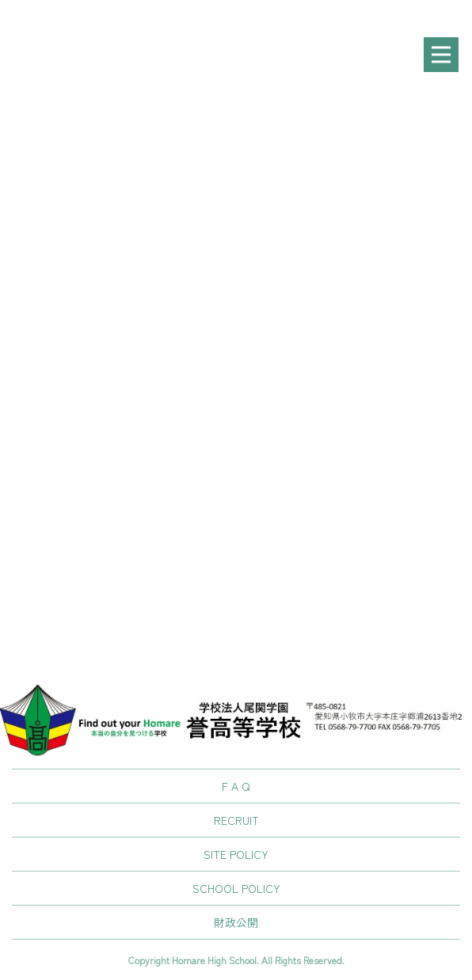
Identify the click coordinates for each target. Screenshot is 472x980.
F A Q (236, 786)
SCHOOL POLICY (236, 888)
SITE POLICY (236, 854)
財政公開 (236, 922)
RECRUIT (236, 820)
